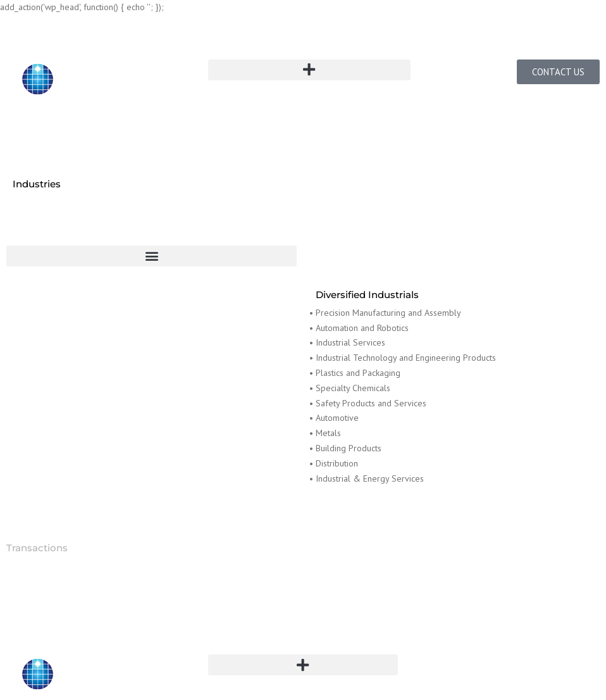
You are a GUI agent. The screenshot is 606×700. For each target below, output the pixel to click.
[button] (309, 70)
